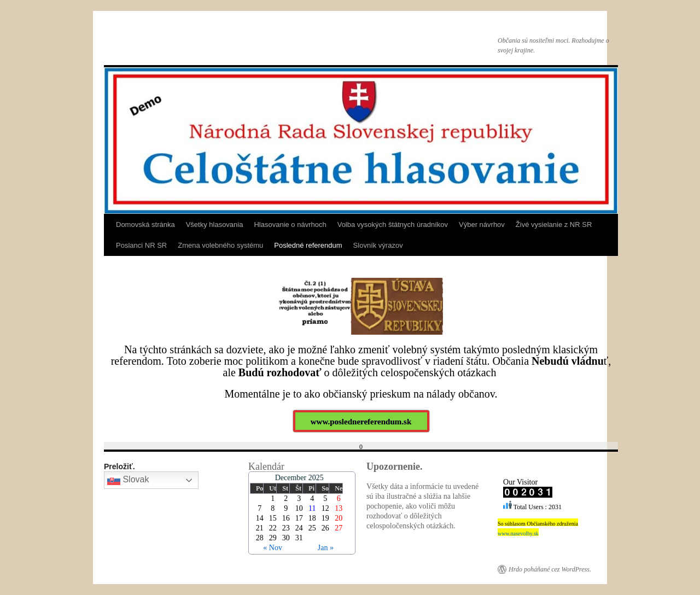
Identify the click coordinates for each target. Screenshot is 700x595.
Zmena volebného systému (220, 245)
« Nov (273, 548)
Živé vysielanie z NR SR (554, 224)
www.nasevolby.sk (518, 533)
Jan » (326, 548)
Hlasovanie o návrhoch (290, 224)
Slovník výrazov (378, 245)
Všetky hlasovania (215, 224)
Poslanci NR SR (141, 245)
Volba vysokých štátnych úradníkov (393, 224)
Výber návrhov (482, 224)
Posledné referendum (308, 245)
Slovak (128, 480)
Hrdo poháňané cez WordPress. (550, 569)
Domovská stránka (145, 224)
